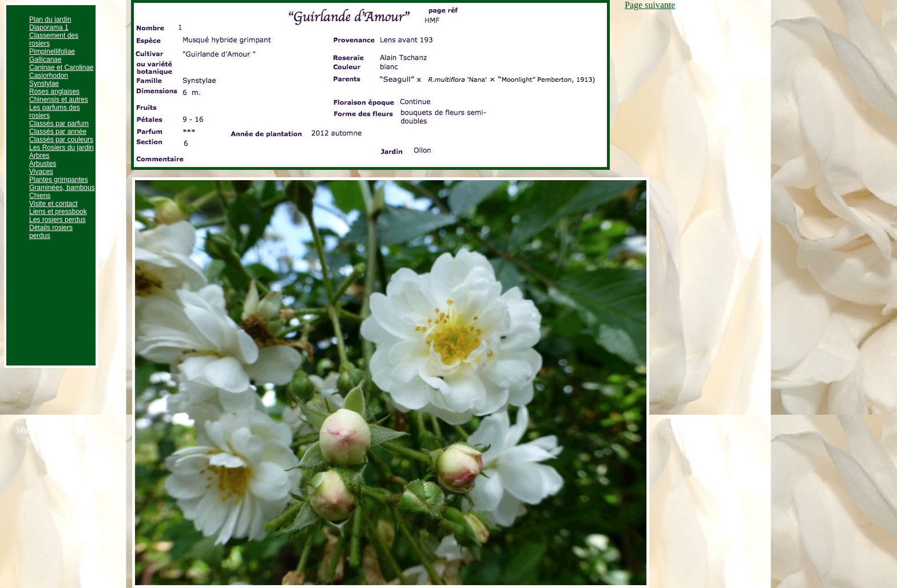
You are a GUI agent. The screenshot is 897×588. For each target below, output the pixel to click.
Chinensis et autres (59, 100)
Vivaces (41, 172)
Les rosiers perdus (57, 220)
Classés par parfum (59, 124)
